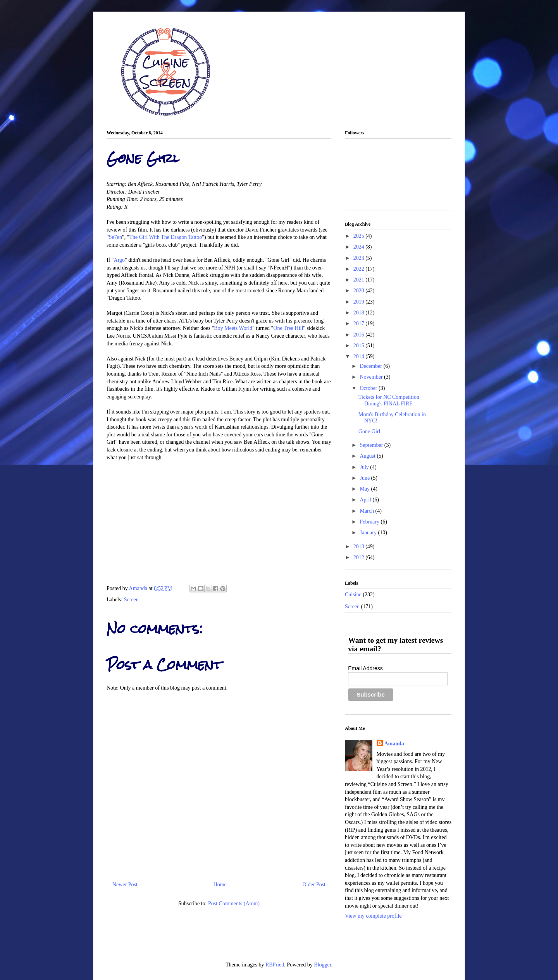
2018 (360, 313)
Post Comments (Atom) (234, 904)
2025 (360, 236)
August (368, 456)
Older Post (314, 885)
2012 (360, 557)
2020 (360, 291)
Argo (120, 260)
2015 (360, 346)
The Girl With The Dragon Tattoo (165, 237)
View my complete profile (373, 916)
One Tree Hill (288, 328)
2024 (360, 247)
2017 (360, 324)
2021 (360, 280)
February (370, 522)
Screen (131, 600)
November (372, 377)
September (372, 445)
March (367, 511)
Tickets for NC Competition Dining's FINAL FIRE (389, 400)
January (369, 533)
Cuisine (353, 595)
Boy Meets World (233, 328)
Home (220, 885)
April (366, 500)
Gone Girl (369, 432)
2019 (360, 302)
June (365, 478)
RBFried (275, 965)
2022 (360, 269)
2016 (360, 335)
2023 (360, 258)
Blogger (322, 965)
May (365, 489)
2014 (360, 356)
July (365, 467)
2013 (360, 547)
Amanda (139, 588)
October (369, 388)
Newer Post (125, 885)
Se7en (115, 237)
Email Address (365, 668)
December (371, 366)
